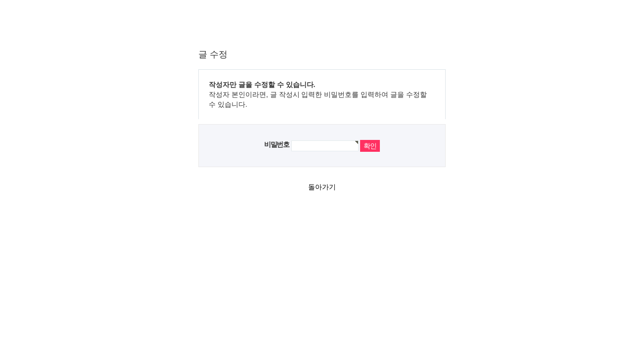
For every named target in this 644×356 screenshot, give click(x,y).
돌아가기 (322, 187)
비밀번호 (276, 144)
